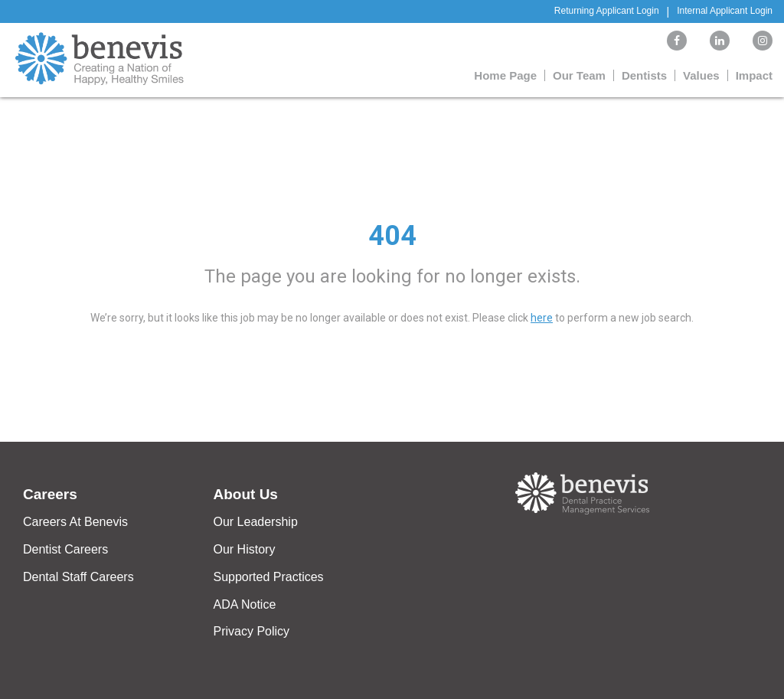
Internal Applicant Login (725, 11)
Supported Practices (269, 577)
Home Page (505, 75)
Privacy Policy (252, 631)
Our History (245, 549)
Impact (754, 75)
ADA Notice (245, 604)
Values (701, 75)
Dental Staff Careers (78, 577)
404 (392, 236)
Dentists (644, 75)
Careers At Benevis (75, 522)
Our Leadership (256, 522)
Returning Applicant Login (607, 11)
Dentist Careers (65, 549)
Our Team (579, 75)
